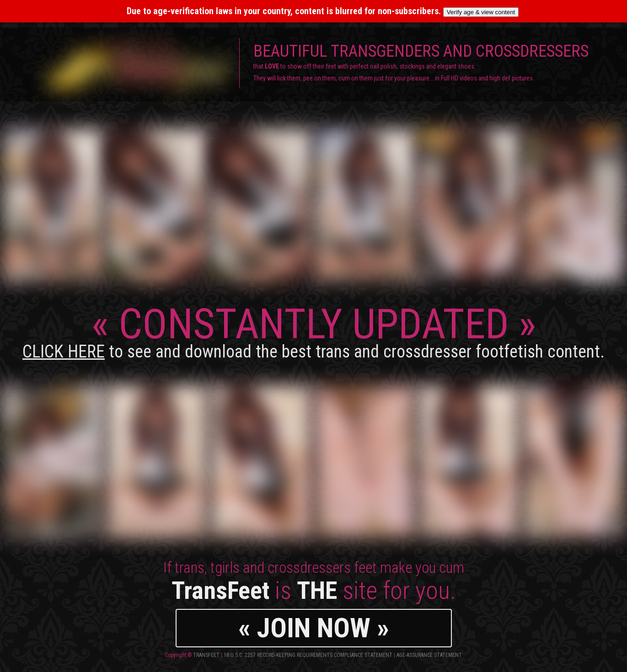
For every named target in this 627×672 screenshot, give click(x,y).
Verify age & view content (481, 12)
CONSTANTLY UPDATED (313, 331)
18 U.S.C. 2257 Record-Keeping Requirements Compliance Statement (308, 655)
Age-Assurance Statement (429, 655)
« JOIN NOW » (314, 628)
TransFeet (206, 655)
